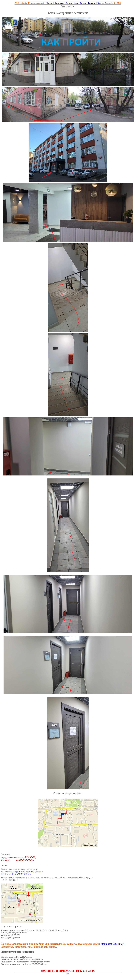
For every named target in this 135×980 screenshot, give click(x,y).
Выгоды (83, 3)
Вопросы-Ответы (104, 3)
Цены (76, 3)
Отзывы (69, 3)
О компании (59, 3)
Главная (50, 3)
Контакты (92, 3)
